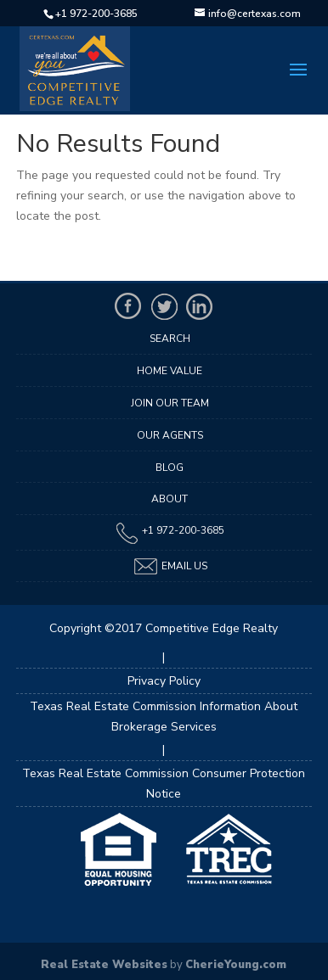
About (170, 499)
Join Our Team (170, 403)
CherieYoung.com (236, 965)
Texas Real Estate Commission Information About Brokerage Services (164, 717)
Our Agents (170, 435)
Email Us (170, 566)
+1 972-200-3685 (96, 14)
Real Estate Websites (104, 965)
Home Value (170, 371)
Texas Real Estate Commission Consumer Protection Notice (164, 784)
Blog (170, 468)
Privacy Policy (164, 681)
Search (170, 339)
